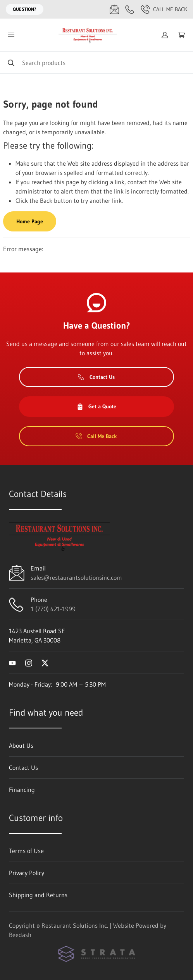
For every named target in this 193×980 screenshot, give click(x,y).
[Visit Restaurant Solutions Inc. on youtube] (12, 662)
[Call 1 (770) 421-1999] (130, 9)
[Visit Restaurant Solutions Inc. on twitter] (45, 662)
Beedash (20, 935)
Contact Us (96, 377)
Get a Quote (96, 406)
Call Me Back (164, 9)
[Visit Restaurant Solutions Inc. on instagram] (29, 662)
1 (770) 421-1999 (53, 609)
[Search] (96, 63)
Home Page (30, 221)
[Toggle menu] (11, 35)
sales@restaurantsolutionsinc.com (76, 577)
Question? (25, 9)
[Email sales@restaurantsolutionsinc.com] (114, 9)
